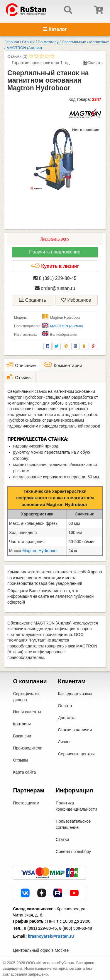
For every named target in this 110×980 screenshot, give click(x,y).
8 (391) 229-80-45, (41, 928)
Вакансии (22, 736)
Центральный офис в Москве (41, 950)
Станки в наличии (75, 730)
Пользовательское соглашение (73, 824)
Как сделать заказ (75, 694)
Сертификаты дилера (26, 697)
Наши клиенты (27, 712)
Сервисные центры (76, 754)
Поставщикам (26, 803)
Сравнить (33, 300)
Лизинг (65, 742)
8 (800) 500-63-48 (75, 928)
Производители (28, 748)
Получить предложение (55, 252)
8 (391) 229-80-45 (55, 278)
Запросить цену (55, 239)
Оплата (65, 706)
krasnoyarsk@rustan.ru (51, 936)
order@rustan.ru (55, 288)
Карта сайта (24, 772)
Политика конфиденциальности (76, 806)
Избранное (76, 300)
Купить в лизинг (55, 266)
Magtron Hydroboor (40, 551)
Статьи (62, 839)
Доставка (67, 718)
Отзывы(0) (17, 56)
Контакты (22, 724)
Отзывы (20, 760)
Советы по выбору (73, 852)
